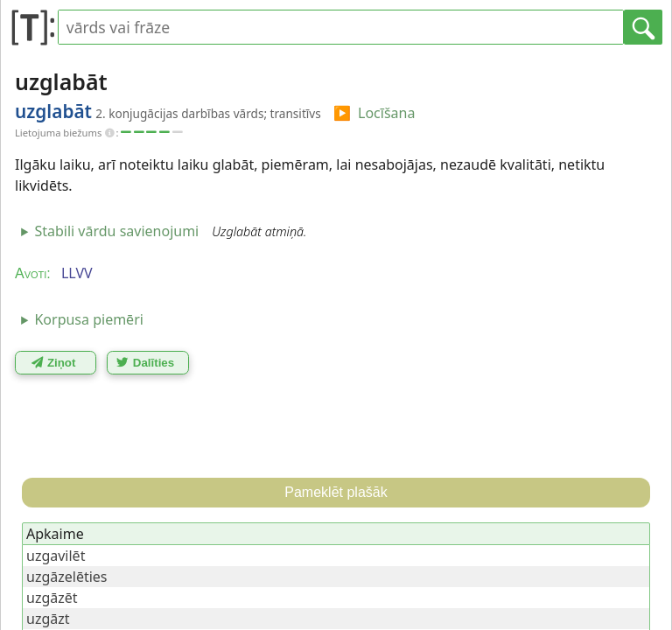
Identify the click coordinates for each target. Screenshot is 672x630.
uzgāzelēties (67, 577)
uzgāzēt (52, 598)
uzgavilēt (56, 556)
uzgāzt (48, 619)
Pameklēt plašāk (336, 492)
